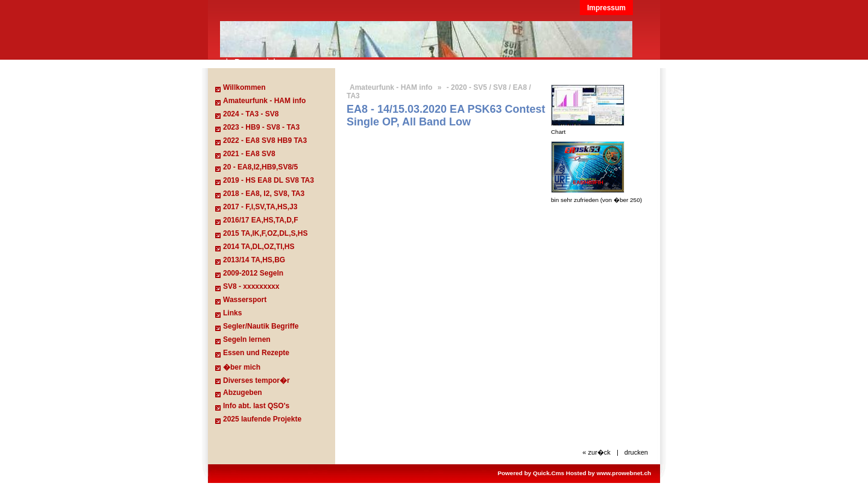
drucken (636, 452)
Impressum (606, 8)
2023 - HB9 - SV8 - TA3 (261, 127)
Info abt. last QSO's (256, 406)
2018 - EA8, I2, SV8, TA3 (264, 194)
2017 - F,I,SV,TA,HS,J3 (260, 207)
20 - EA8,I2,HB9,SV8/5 (260, 167)
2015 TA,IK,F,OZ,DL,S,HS (265, 233)
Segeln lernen (247, 339)
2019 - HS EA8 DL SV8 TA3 (269, 180)
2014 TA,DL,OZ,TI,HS (259, 247)
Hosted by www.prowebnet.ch (609, 473)
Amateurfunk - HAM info (264, 101)
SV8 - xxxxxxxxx (251, 286)
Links (232, 313)
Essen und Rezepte (256, 353)
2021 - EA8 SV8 (249, 154)
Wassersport (245, 300)
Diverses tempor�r (256, 380)
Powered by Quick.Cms (531, 473)
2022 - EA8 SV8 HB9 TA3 (265, 140)
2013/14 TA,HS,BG (254, 260)
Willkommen (244, 87)
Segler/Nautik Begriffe (261, 326)
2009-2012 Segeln (253, 273)
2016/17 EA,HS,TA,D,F (261, 220)
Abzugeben (243, 393)
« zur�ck (596, 452)
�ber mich (242, 367)
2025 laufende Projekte (262, 419)
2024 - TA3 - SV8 (251, 114)
